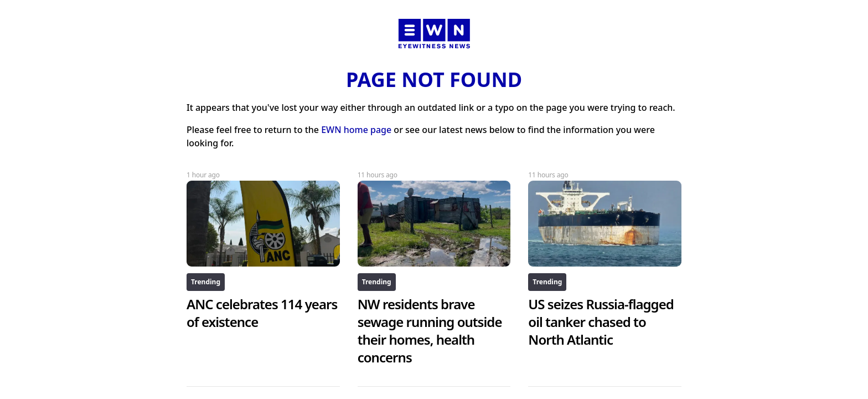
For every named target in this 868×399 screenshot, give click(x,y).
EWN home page (356, 130)
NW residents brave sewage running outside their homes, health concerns (430, 331)
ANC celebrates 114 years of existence (262, 313)
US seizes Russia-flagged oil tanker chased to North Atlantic (601, 322)
